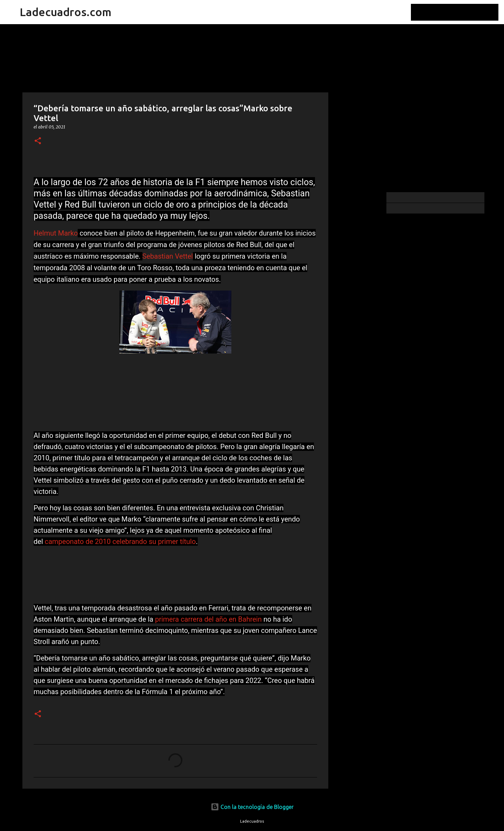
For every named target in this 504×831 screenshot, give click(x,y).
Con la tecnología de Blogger (252, 807)
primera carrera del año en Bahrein (208, 619)
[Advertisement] (364, 302)
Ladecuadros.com (65, 12)
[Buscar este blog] (462, 12)
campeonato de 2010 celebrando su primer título (120, 542)
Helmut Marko (56, 233)
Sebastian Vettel (168, 256)
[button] (38, 141)
